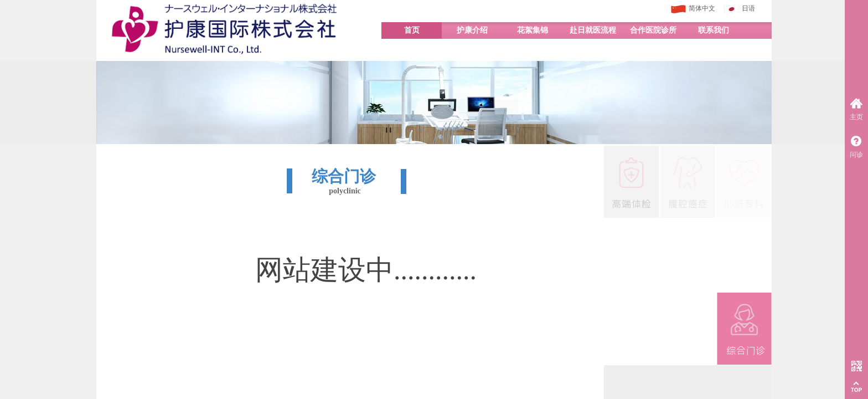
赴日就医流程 (593, 30)
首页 (412, 30)
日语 (740, 9)
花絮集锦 (533, 30)
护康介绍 (472, 30)
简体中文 (693, 9)
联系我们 (714, 30)
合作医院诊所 (653, 30)
